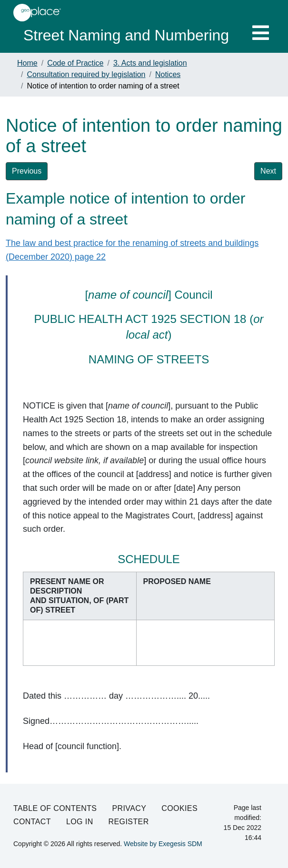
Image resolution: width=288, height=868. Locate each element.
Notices (168, 74)
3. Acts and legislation (150, 63)
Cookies (179, 808)
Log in (80, 822)
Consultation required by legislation (86, 74)
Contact (32, 822)
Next (268, 171)
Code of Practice (75, 63)
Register (129, 822)
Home (27, 63)
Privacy (129, 808)
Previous (27, 171)
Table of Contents (55, 808)
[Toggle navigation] (261, 33)
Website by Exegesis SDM (163, 844)
